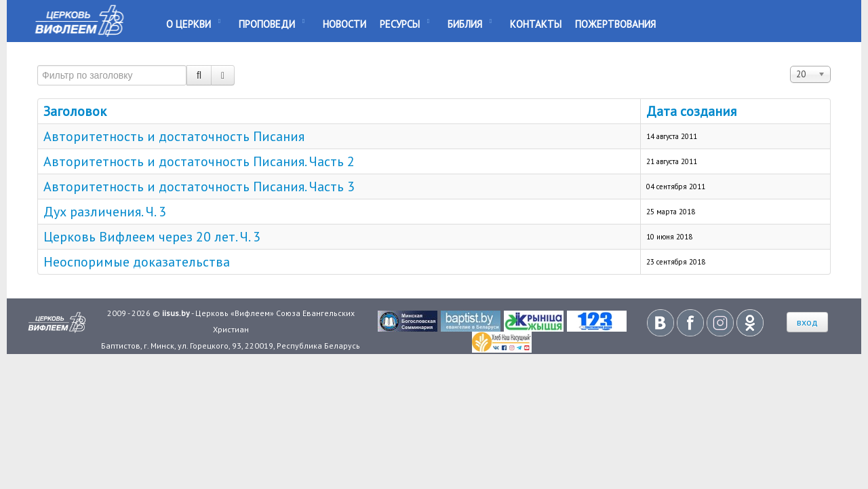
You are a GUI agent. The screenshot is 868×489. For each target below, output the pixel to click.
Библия (465, 24)
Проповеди (267, 24)
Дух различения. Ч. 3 (105, 212)
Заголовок (75, 111)
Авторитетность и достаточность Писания (174, 136)
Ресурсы (400, 24)
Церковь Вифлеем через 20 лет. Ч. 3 (152, 237)
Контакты (536, 24)
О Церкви (189, 24)
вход (807, 322)
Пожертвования (615, 24)
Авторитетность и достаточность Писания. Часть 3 (199, 187)
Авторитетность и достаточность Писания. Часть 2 (199, 161)
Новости (344, 24)
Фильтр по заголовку (38, 59)
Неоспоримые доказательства (137, 262)
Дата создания (691, 111)
